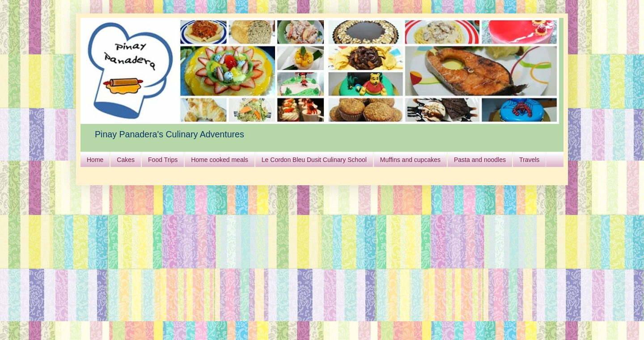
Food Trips (163, 160)
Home (95, 160)
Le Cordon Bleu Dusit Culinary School (314, 160)
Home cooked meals (220, 160)
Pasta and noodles (480, 160)
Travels (529, 160)
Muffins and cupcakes (410, 160)
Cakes (126, 160)
